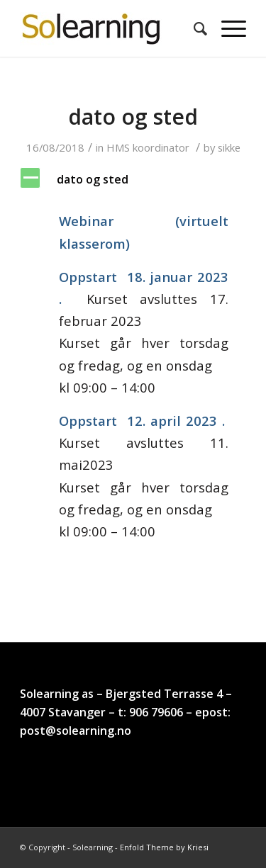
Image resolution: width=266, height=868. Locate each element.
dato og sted (133, 117)
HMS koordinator (148, 147)
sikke (229, 147)
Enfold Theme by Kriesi (164, 847)
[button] (133, 180)
